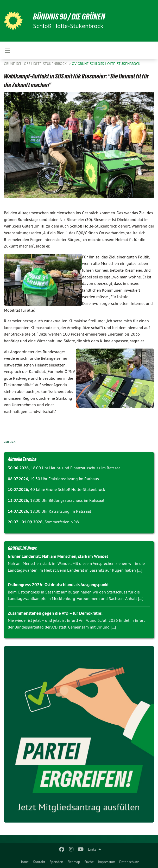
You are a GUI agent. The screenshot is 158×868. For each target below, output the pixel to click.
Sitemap (74, 862)
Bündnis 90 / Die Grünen (69, 17)
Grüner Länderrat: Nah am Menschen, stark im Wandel (58, 556)
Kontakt (39, 862)
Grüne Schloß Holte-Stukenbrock (36, 64)
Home (24, 862)
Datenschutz (129, 862)
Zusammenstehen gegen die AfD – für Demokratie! (55, 613)
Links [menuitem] (92, 849)
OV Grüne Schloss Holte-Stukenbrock (106, 64)
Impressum (106, 862)
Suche (89, 862)
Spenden (56, 862)
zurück (10, 441)
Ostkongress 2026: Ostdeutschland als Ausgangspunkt (58, 585)
